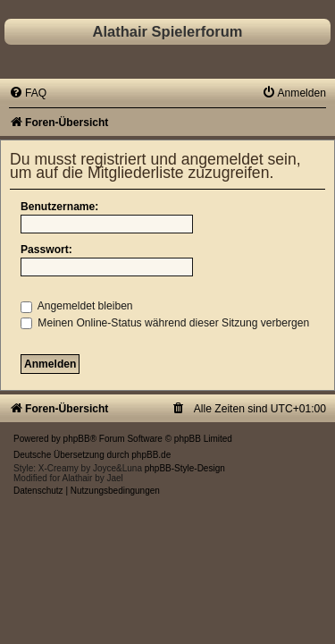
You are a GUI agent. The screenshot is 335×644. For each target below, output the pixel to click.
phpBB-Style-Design (185, 468)
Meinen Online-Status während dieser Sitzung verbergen (165, 323)
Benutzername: (59, 207)
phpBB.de (151, 455)
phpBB (77, 439)
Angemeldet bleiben (77, 306)
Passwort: (46, 250)
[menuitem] (28, 93)
